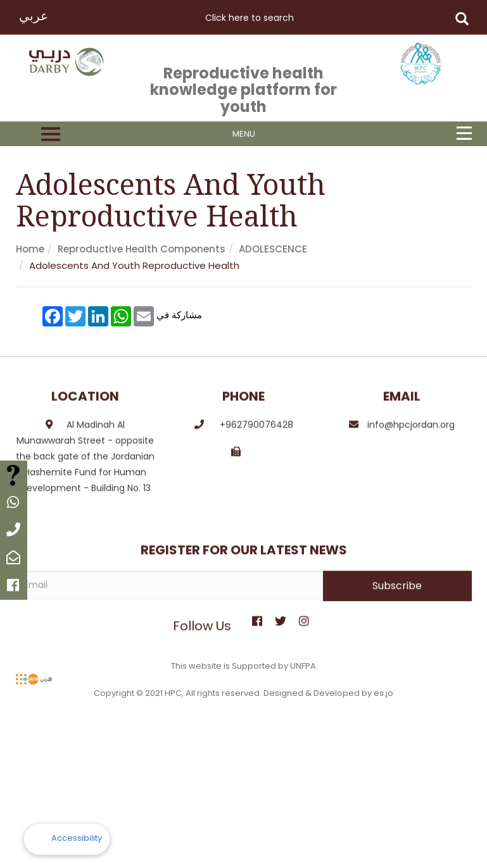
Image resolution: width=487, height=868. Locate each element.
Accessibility (77, 838)
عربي (34, 16)
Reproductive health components (142, 249)
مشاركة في (179, 314)
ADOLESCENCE (273, 249)
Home (30, 249)
